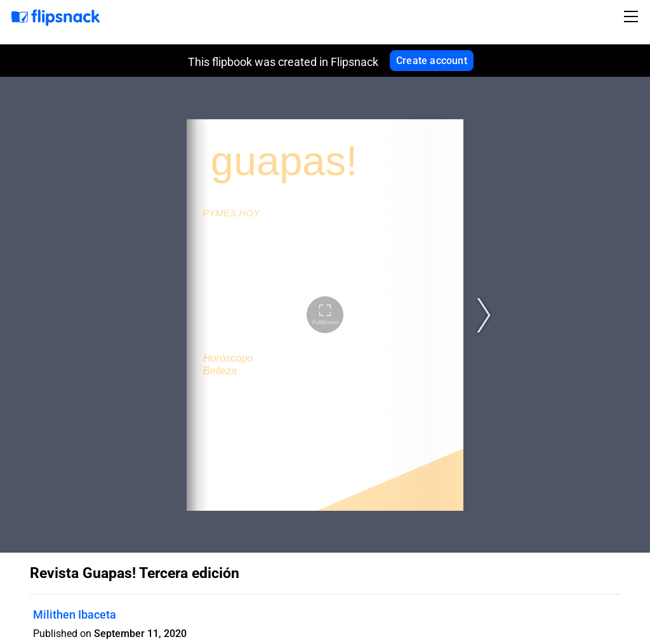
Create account (432, 61)
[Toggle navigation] (633, 16)
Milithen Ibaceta (75, 614)
